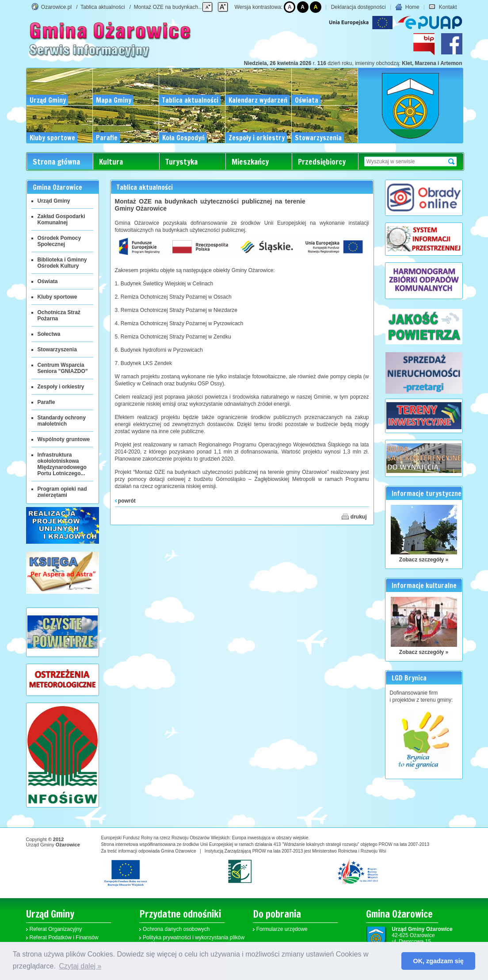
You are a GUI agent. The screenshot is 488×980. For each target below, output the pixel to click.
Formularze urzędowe (282, 929)
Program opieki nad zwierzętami (62, 492)
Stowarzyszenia (57, 350)
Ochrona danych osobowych (176, 929)
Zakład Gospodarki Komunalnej (61, 219)
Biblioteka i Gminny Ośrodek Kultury (62, 263)
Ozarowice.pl (56, 7)
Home (407, 7)
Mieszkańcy (250, 162)
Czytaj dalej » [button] (80, 966)
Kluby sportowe (57, 297)
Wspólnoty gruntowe (64, 439)
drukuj (354, 516)
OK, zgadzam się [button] (438, 961)
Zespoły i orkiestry (61, 387)
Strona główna (56, 162)
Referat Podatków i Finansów (64, 938)
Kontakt (443, 7)
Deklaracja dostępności (358, 7)
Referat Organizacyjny (56, 929)
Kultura (111, 162)
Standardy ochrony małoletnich (62, 421)
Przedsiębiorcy (322, 162)
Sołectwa (49, 334)
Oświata (48, 281)
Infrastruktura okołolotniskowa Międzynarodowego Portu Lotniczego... (62, 464)
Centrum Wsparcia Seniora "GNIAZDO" (63, 368)
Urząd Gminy (54, 201)
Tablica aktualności (103, 7)
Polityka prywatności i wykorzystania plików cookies (194, 941)
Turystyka (181, 162)
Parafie (46, 402)
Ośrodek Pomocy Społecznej (59, 241)
